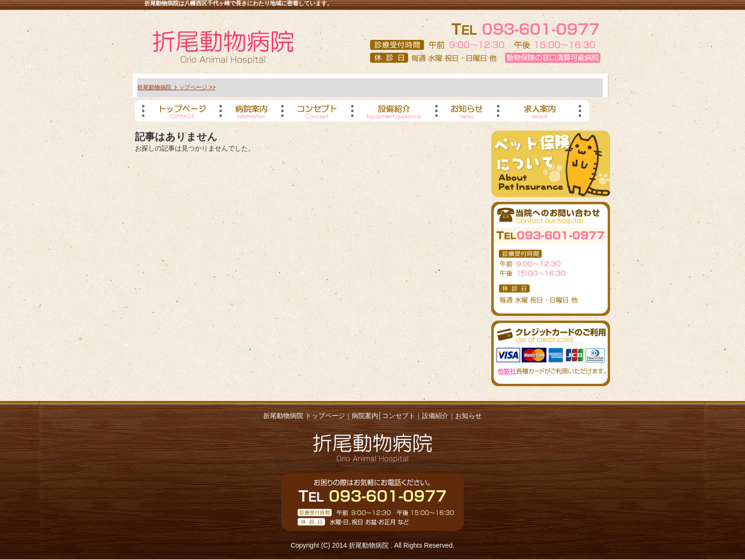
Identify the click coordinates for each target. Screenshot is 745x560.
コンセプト (399, 416)
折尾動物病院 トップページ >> (177, 87)
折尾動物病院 (370, 545)
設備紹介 (435, 416)
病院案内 (365, 416)
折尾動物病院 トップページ (304, 416)
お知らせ (468, 416)
